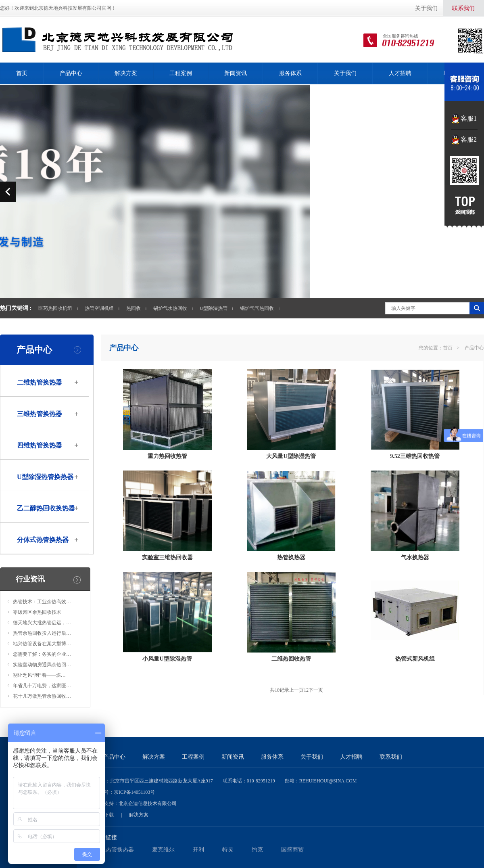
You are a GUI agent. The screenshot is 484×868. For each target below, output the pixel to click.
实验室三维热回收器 (167, 557)
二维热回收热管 (291, 659)
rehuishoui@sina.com (328, 781)
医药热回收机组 (55, 308)
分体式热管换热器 (43, 540)
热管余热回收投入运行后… (42, 633)
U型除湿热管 (214, 308)
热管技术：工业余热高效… (42, 602)
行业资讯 (30, 579)
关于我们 (426, 8)
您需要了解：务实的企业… (42, 654)
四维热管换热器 (40, 445)
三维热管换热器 (40, 414)
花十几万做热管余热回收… (42, 696)
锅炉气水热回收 (170, 308)
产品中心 (71, 73)
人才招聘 (400, 73)
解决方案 (126, 73)
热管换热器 (291, 557)
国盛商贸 (292, 850)
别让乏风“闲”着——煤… (39, 675)
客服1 (469, 118)
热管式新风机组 (415, 659)
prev (8, 191)
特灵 (228, 850)
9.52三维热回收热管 (415, 456)
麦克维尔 (163, 850)
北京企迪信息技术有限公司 (148, 803)
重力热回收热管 (167, 456)
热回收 (134, 308)
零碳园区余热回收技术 (37, 612)
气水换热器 (415, 557)
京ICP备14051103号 (134, 792)
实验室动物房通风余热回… (42, 665)
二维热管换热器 (40, 382)
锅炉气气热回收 (257, 308)
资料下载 (104, 815)
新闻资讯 (236, 73)
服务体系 (290, 73)
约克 (257, 850)
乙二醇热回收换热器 (46, 508)
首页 (22, 73)
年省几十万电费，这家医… (42, 686)
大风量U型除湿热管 (291, 456)
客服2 (469, 139)
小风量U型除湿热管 (167, 659)
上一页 (296, 690)
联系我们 (463, 8)
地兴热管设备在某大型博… (42, 644)
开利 (198, 850)
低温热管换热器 (114, 850)
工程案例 (181, 73)
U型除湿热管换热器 (45, 477)
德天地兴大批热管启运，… (42, 623)
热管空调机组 (99, 308)
